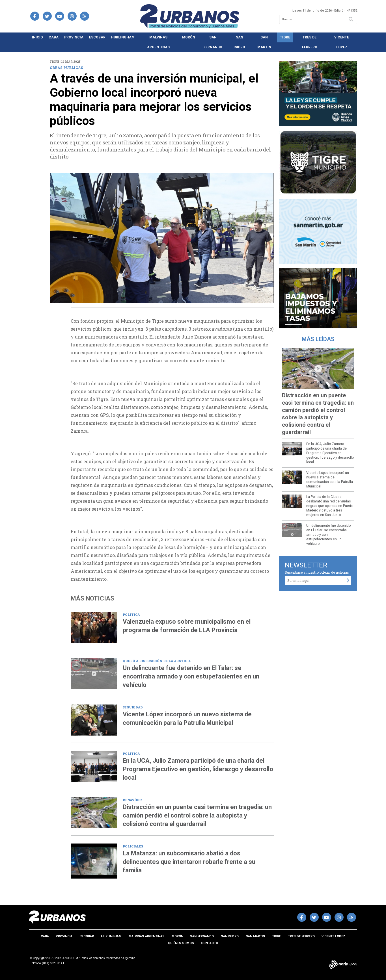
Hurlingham (123, 37)
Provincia (74, 37)
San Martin (264, 42)
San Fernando (213, 42)
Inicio (37, 37)
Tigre (285, 37)
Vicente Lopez (342, 42)
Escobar (97, 37)
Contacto (210, 943)
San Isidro (239, 42)
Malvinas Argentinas (158, 42)
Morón (189, 37)
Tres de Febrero (310, 42)
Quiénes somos (181, 943)
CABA (54, 37)
